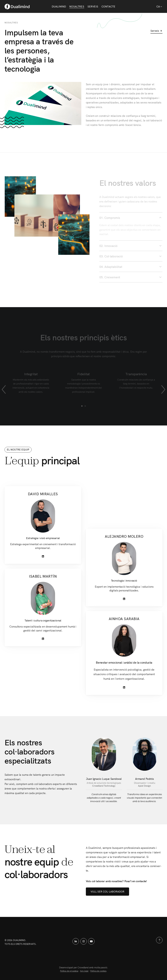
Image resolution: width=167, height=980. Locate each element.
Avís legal (84, 971)
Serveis (93, 6)
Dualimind (59, 6)
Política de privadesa (69, 971)
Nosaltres (77, 6)
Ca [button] (159, 6)
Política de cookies (98, 971)
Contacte (108, 6)
